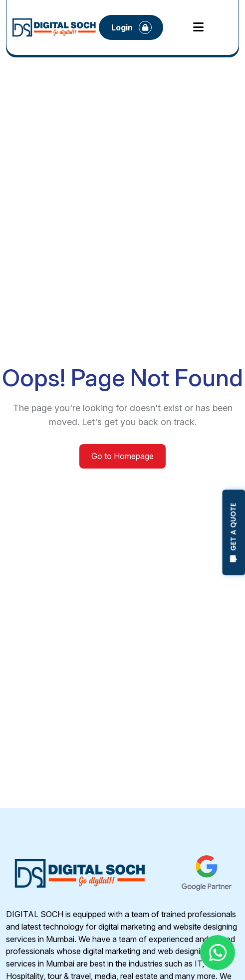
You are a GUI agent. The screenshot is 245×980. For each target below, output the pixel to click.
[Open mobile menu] (198, 27)
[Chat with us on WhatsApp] (218, 953)
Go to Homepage (122, 456)
